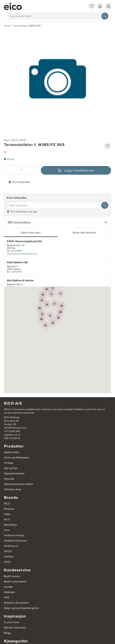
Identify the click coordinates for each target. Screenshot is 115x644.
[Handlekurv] (100, 6)
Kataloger (10, 592)
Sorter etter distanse (84, 233)
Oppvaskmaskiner (14, 473)
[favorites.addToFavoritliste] (108, 146)
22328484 (17, 251)
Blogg (7, 633)
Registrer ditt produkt (16, 603)
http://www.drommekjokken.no (22, 254)
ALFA (7, 562)
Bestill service (12, 576)
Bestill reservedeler (15, 582)
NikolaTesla (10, 525)
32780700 (17, 272)
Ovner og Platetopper (16, 458)
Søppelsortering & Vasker (19, 484)
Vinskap (9, 463)
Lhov (7, 530)
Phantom (9, 509)
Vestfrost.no (11, 546)
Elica (7, 519)
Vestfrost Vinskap (14, 535)
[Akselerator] (45, 6)
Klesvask (9, 479)
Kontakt (8, 587)
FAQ (6, 597)
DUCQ (8, 551)
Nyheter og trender (15, 628)
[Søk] (105, 16)
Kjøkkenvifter (12, 452)
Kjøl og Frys (11, 468)
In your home (12, 622)
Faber (7, 514)
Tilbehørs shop (13, 489)
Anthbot (9, 557)
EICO (7, 504)
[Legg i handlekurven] (76, 170)
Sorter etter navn (31, 233)
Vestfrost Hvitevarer (15, 541)
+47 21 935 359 (12, 431)
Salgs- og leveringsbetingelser (21, 608)
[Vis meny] (108, 6)
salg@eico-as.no (12, 435)
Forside (7, 26)
